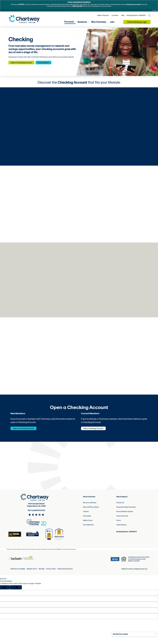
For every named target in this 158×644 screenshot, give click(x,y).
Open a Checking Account (25, 64)
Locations (115, 16)
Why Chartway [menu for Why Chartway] (98, 23)
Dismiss (154, 11)
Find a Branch (52, 64)
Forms (118, 524)
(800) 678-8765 (77, 6)
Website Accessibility (18, 573)
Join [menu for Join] (112, 23)
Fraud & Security (122, 520)
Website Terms (32, 573)
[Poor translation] (16, 591)
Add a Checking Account (96, 432)
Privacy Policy (51, 573)
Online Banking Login (137, 23)
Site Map (42, 573)
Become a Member (90, 507)
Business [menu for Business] (82, 23)
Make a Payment (103, 16)
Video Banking (121, 529)
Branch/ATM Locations (91, 511)
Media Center (88, 524)
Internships (87, 520)
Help (122, 16)
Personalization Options (125, 516)
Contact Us (120, 507)
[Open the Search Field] (149, 16)
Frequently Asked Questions (126, 511)
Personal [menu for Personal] (69, 23)
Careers (86, 516)
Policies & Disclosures (65, 573)
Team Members (88, 529)
